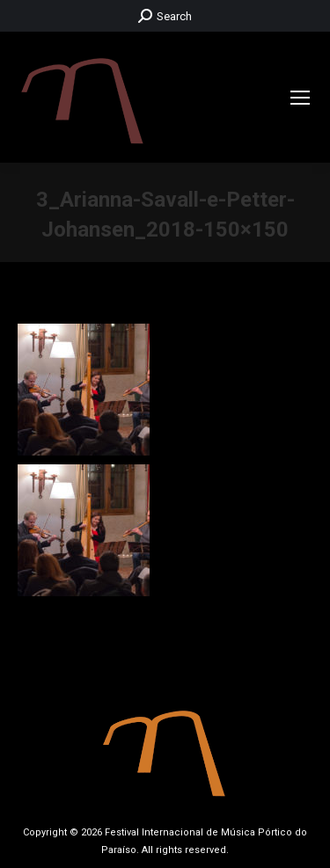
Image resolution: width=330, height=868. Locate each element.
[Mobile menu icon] (300, 98)
